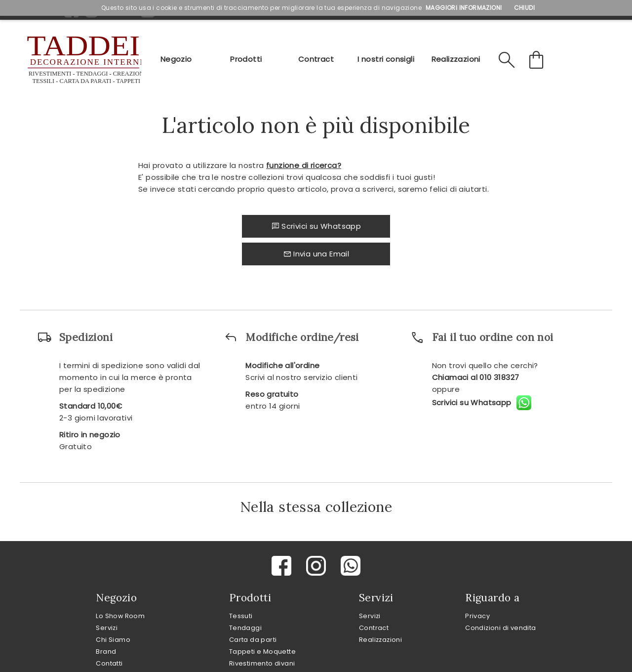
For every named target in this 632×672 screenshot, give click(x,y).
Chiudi (524, 8)
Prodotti (246, 59)
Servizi (107, 628)
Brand (106, 651)
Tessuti (241, 616)
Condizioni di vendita (500, 628)
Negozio (176, 59)
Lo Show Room (120, 616)
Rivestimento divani (262, 663)
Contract (316, 59)
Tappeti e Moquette (262, 651)
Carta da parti (253, 640)
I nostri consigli (386, 59)
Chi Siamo (113, 640)
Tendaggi (245, 628)
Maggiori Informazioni (464, 8)
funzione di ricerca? (304, 165)
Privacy (477, 616)
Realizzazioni (456, 59)
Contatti (109, 663)
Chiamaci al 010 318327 (476, 377)
